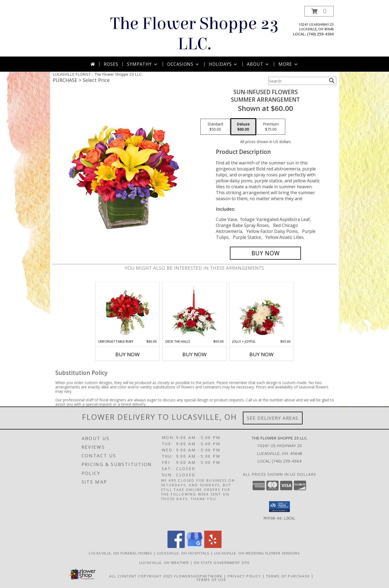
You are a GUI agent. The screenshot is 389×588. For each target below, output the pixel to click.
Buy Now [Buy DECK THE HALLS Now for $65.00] (194, 354)
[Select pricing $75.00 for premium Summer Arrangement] (271, 127)
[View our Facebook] (176, 546)
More (288, 64)
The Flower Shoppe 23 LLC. (194, 34)
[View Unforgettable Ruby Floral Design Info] (128, 310)
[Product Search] (297, 81)
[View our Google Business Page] (194, 546)
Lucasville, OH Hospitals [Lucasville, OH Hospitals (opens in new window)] (183, 553)
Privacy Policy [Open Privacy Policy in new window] (244, 576)
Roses (111, 64)
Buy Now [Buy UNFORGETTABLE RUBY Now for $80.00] (128, 354)
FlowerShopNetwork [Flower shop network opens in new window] (198, 576)
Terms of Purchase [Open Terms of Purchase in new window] (288, 576)
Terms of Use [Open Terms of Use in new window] (211, 580)
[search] (332, 81)
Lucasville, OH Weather (164, 563)
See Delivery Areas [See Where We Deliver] (273, 418)
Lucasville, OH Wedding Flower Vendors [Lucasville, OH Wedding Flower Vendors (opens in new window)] (257, 553)
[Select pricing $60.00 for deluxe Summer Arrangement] (243, 127)
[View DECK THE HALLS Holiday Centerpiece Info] (195, 311)
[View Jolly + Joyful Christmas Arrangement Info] (262, 310)
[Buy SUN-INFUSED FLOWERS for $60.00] (265, 253)
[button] (319, 11)
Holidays (223, 64)
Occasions (184, 64)
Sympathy (142, 64)
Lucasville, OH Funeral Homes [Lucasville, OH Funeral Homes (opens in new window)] (120, 553)
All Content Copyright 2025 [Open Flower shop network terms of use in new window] (141, 576)
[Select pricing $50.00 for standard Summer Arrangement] (215, 127)
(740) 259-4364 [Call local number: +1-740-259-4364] (320, 34)
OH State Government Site (222, 563)
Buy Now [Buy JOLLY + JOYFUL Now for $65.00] (261, 354)
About (258, 64)
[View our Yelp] (213, 546)
